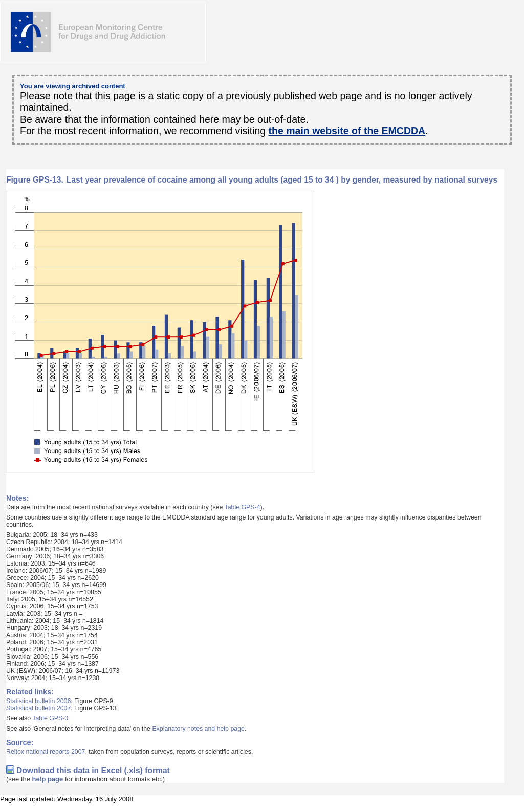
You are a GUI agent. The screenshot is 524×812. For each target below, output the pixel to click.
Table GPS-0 (50, 718)
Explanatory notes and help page (198, 729)
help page (48, 779)
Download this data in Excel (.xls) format (93, 770)
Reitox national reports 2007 (46, 752)
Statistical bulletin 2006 (38, 701)
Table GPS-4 (243, 507)
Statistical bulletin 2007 (38, 708)
